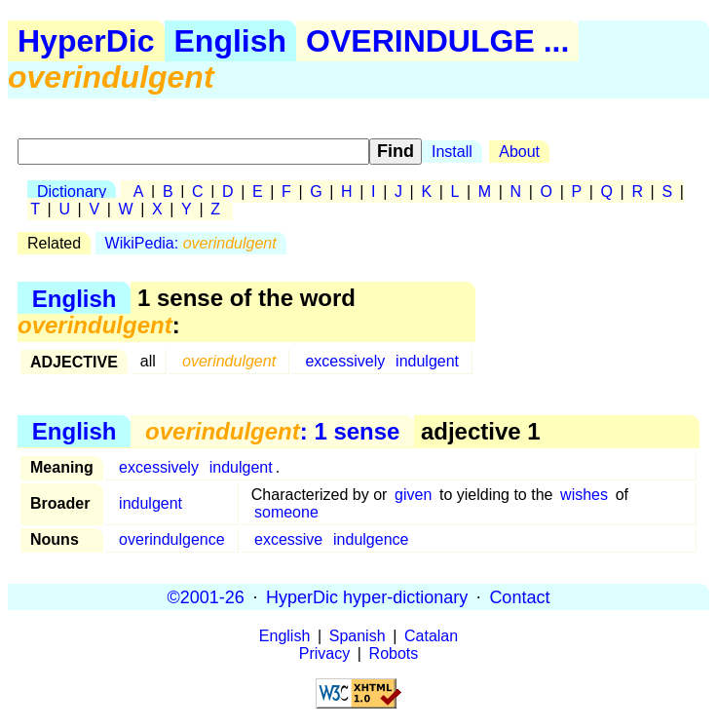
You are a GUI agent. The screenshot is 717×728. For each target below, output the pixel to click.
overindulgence (172, 539)
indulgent (427, 361)
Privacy (324, 653)
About (519, 152)
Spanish (358, 636)
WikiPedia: (191, 243)
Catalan (431, 636)
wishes (584, 495)
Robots (394, 653)
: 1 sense (272, 431)
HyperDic (86, 41)
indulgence (371, 539)
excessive (288, 539)
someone (286, 512)
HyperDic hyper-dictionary (367, 596)
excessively (345, 361)
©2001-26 (206, 596)
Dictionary (72, 192)
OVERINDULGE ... (437, 41)
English (231, 41)
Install (452, 152)
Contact (519, 596)
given (413, 495)
